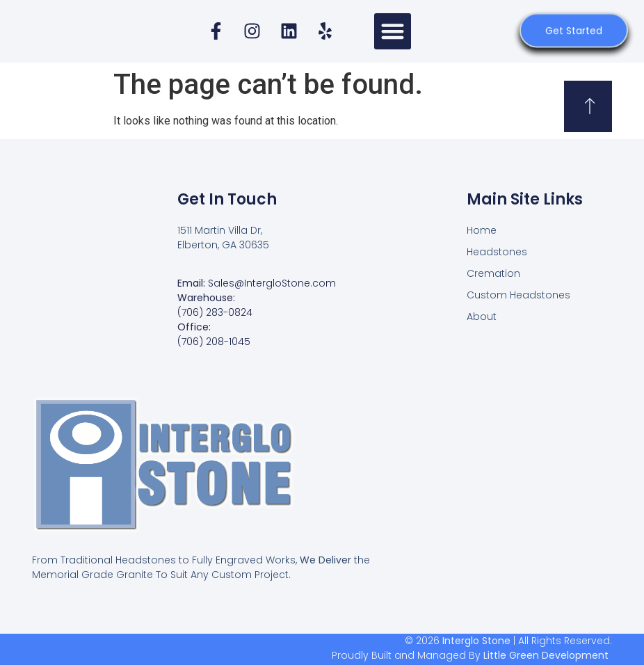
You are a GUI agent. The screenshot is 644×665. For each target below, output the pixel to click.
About (482, 317)
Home (482, 230)
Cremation (493, 273)
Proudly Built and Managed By (470, 655)
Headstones (497, 252)
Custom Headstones (518, 295)
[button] (393, 32)
